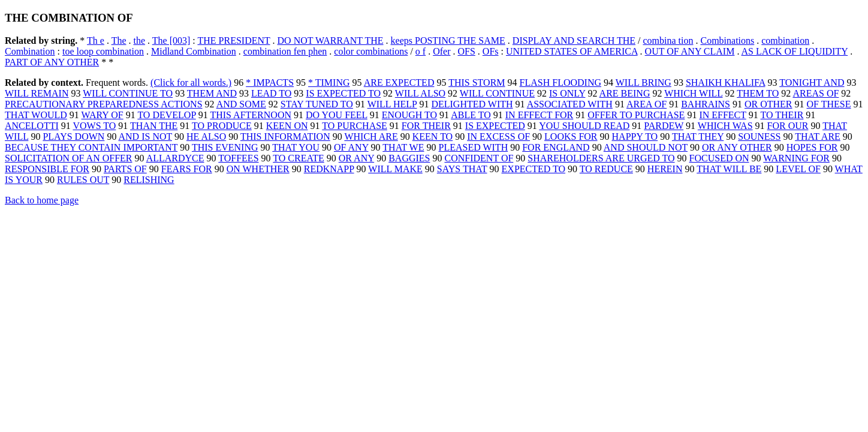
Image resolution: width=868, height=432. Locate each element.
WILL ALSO (420, 93)
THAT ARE (818, 136)
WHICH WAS (725, 126)
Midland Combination (194, 51)
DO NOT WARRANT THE (331, 40)
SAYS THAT (462, 169)
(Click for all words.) (191, 82)
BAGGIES (409, 158)
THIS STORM (477, 82)
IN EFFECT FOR (540, 115)
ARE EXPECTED (399, 82)
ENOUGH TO (409, 115)
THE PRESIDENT (233, 40)
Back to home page (42, 200)
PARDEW (664, 126)
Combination (30, 51)
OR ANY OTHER (737, 147)
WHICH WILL (693, 93)
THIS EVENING (225, 147)
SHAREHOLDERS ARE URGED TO (601, 158)
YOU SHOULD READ (584, 126)
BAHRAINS (706, 104)
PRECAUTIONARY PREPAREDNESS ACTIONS (104, 104)
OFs (491, 51)
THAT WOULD (36, 115)
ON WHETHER (258, 169)
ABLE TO (471, 115)
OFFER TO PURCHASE (636, 115)
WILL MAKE (395, 169)
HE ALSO (206, 136)
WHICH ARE (371, 136)
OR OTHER (768, 104)
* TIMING (329, 82)
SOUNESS (759, 136)
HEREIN (665, 169)
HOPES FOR (812, 147)
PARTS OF (125, 169)
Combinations (727, 40)
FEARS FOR (187, 169)
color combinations (371, 51)
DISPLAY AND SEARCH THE (574, 40)
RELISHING (149, 180)
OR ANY (356, 158)
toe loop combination (103, 51)
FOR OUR (788, 126)
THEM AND (212, 93)
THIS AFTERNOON (251, 115)
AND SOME (241, 104)
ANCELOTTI (32, 126)
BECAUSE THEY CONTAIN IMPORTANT (91, 147)
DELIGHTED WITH (472, 104)
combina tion (668, 40)
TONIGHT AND (812, 82)
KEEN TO (433, 136)
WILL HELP (392, 104)
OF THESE (829, 104)
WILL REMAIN (37, 93)
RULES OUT (83, 180)
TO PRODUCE (222, 126)
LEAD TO (271, 93)
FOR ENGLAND (556, 147)
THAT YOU (296, 147)
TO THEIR (782, 115)
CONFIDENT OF (479, 158)
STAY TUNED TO (317, 104)
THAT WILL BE (729, 169)
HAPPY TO (635, 136)
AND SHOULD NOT (646, 147)
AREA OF (647, 104)
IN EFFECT (722, 115)
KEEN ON (287, 126)
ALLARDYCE (175, 158)
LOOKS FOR (571, 136)
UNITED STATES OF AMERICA (572, 51)
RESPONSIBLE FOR (47, 169)
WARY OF (103, 115)
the (140, 40)
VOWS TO (94, 126)
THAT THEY (698, 136)
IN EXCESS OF (498, 136)
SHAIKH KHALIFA (726, 82)
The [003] (171, 40)
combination (785, 40)
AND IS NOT (145, 136)
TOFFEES (238, 158)
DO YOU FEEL (337, 115)
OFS (466, 51)
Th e (96, 40)
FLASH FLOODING (560, 82)
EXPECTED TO (534, 169)
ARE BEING (625, 93)
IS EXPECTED (495, 126)
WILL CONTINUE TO (128, 93)
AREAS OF (816, 93)
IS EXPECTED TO (343, 93)
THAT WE (403, 147)
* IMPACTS (270, 82)
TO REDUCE (606, 169)
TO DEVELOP (166, 115)
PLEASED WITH (474, 147)
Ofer (441, 51)
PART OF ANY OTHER (52, 62)
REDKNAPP (329, 169)
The (119, 40)
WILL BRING (644, 82)
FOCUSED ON (719, 158)
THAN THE (154, 126)
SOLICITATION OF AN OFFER (69, 158)
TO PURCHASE (355, 126)
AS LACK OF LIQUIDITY (795, 51)
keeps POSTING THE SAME (448, 40)
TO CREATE (298, 158)
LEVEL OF (798, 169)
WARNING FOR (796, 158)
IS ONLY (567, 93)
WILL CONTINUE (497, 93)
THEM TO (758, 93)
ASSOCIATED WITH (570, 104)
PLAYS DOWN (73, 136)
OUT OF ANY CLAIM (690, 51)
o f (421, 51)
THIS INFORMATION (285, 136)
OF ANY (351, 147)
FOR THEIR (426, 126)
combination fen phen (285, 51)
